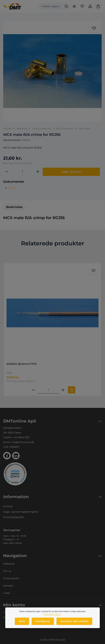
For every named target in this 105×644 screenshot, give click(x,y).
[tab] (14, 207)
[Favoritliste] (82, 6)
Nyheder (8, 586)
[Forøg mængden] (38, 172)
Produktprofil (11, 578)
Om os (7, 571)
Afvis (22, 622)
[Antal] (22, 172)
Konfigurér (43, 622)
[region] (52, 71)
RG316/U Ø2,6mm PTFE (22, 364)
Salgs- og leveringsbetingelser (21, 512)
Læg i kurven (71, 172)
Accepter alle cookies (74, 622)
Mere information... (52, 615)
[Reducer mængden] (7, 172)
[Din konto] (90, 6)
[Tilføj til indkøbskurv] (72, 390)
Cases (7, 593)
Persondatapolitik (14, 517)
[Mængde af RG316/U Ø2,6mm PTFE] (48, 390)
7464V (12, 188)
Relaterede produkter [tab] (53, 243)
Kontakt (8, 506)
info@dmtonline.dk (23, 442)
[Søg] (66, 6)
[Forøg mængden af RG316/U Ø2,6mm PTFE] (63, 390)
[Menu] (74, 6)
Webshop (9, 564)
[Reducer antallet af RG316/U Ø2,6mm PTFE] (33, 390)
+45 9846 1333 (21, 437)
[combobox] (51, 6)
